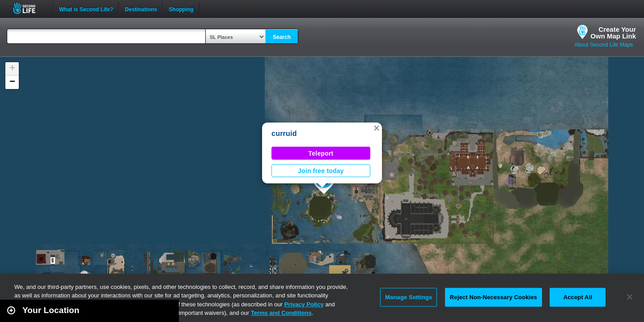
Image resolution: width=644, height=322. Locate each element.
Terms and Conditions (281, 313)
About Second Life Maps (604, 45)
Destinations (141, 8)
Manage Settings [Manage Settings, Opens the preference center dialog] (409, 297)
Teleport (321, 153)
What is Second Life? (86, 8)
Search (282, 37)
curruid (284, 133)
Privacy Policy (304, 304)
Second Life (29, 8)
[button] (377, 128)
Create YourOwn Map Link (613, 33)
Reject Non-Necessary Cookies (494, 297)
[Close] (630, 297)
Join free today (321, 171)
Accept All (578, 297)
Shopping (181, 8)
